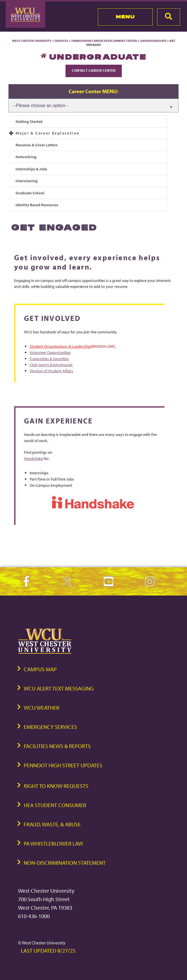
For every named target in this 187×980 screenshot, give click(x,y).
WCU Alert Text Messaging (59, 688)
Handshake (33, 458)
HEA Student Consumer (55, 805)
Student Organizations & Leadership (60, 346)
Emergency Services (50, 727)
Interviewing (27, 181)
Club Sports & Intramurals (51, 365)
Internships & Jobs (31, 169)
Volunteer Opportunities (50, 352)
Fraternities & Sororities (49, 359)
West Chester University (32, 41)
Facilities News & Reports (57, 746)
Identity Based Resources (37, 205)
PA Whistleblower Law (53, 843)
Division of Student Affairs (51, 371)
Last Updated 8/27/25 (48, 950)
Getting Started (29, 121)
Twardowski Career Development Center (104, 41)
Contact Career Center (94, 70)
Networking (26, 157)
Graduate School (30, 193)
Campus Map (40, 669)
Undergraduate (153, 41)
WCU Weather (42, 708)
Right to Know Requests (56, 786)
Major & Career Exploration (47, 133)
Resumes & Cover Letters (37, 145)
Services (61, 41)
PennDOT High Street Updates (63, 765)
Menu (125, 17)
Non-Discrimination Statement (65, 863)
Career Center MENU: (93, 91)
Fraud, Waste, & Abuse (52, 824)
